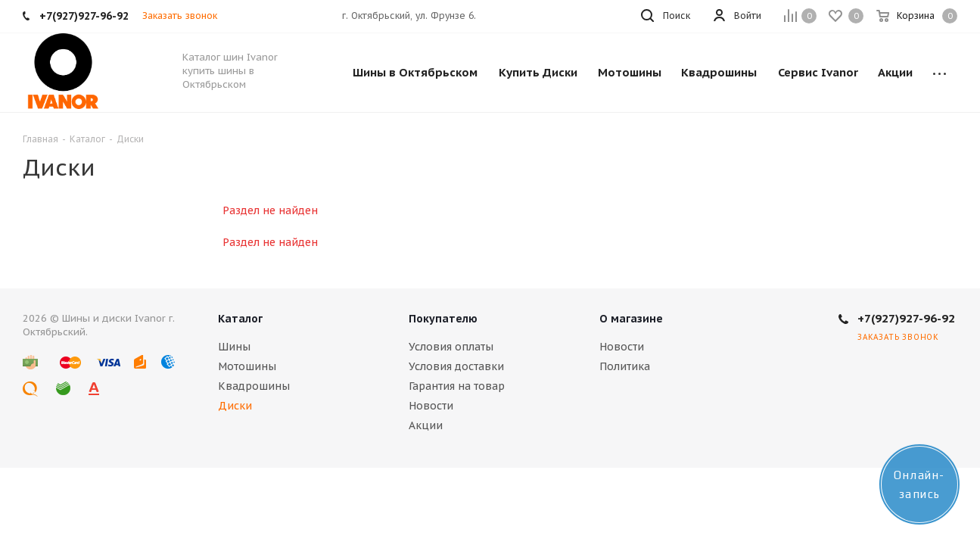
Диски (235, 406)
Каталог (240, 319)
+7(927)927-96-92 (906, 318)
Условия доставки (456, 366)
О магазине (631, 319)
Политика (625, 366)
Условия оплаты (451, 347)
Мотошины (247, 366)
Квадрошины (254, 386)
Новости (431, 406)
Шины (234, 347)
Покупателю (443, 319)
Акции (426, 425)
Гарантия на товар (457, 386)
